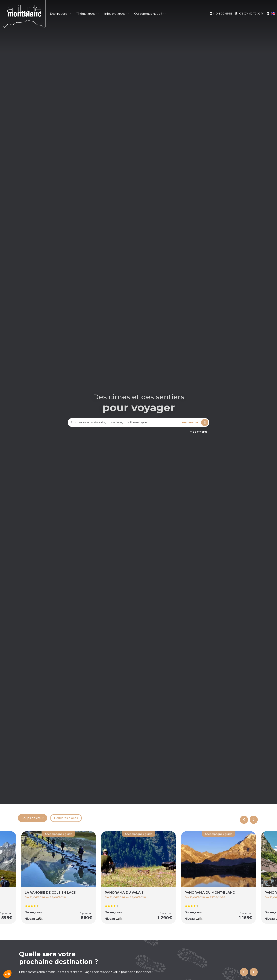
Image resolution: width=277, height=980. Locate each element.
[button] (7, 974)
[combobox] (125, 423)
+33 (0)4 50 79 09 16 (249, 14)
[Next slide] (254, 820)
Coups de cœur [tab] (33, 818)
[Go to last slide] (244, 972)
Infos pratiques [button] (116, 14)
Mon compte (221, 14)
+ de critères (199, 432)
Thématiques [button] (87, 14)
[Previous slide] (244, 820)
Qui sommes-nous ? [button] (150, 14)
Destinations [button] (60, 14)
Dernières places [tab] (66, 818)
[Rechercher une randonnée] (125, 423)
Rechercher (195, 423)
